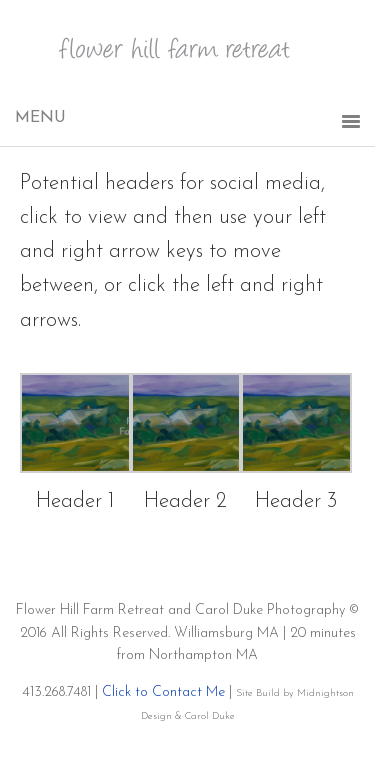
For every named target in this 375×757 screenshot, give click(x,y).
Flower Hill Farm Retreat (188, 60)
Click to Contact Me (163, 692)
